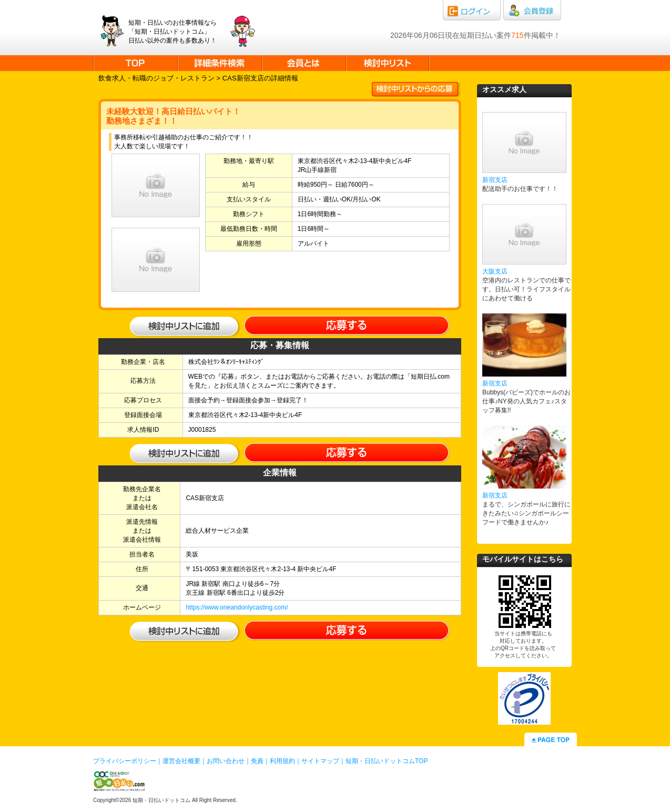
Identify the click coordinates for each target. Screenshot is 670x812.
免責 (257, 761)
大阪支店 (495, 271)
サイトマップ (320, 761)
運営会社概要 (181, 761)
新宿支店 (495, 180)
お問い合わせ (226, 761)
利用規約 (282, 761)
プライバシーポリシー (125, 761)
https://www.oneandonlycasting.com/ (237, 607)
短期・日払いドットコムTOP (387, 761)
